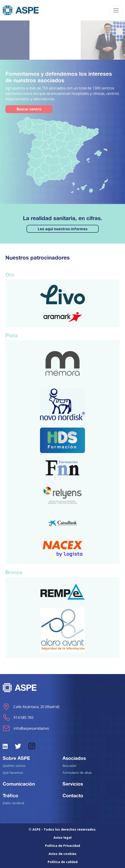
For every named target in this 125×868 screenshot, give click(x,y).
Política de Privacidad (62, 846)
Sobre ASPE (16, 758)
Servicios (73, 784)
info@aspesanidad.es (26, 728)
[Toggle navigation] (116, 10)
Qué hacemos (13, 772)
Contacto (73, 795)
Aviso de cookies (62, 854)
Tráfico (10, 795)
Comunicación (19, 784)
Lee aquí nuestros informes (63, 229)
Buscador (70, 765)
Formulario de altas (77, 772)
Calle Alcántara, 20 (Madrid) (31, 707)
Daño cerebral (13, 803)
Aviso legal (62, 837)
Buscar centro (29, 109)
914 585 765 (18, 718)
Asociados (74, 758)
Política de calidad (63, 862)
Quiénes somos (14, 765)
